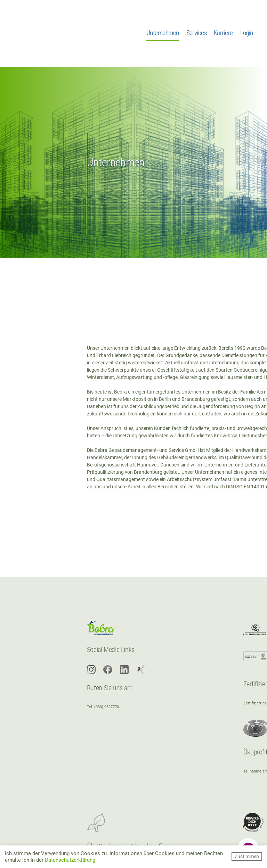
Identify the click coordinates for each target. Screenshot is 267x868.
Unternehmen (163, 33)
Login (247, 33)
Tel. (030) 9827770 (103, 707)
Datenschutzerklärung (70, 860)
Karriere (223, 33)
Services (196, 33)
